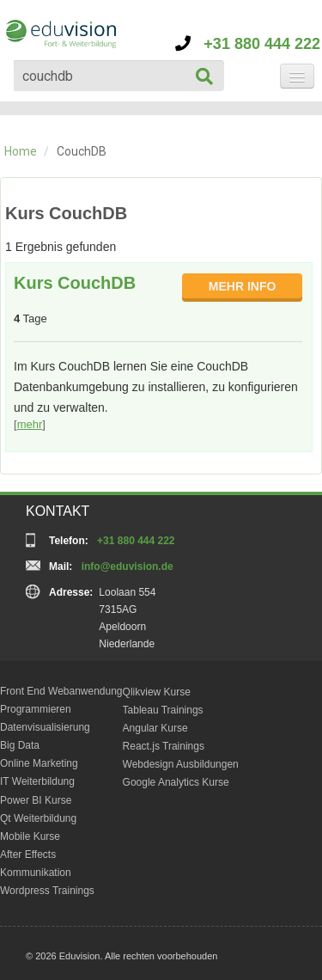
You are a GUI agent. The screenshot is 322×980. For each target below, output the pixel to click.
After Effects (28, 854)
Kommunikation (36, 873)
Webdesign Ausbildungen (181, 764)
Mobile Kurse (30, 836)
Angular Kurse (155, 728)
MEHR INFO (243, 286)
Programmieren (36, 709)
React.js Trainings (164, 746)
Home (21, 151)
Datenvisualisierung (45, 727)
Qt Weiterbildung (38, 818)
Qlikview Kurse (157, 692)
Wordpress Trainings (47, 891)
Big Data (20, 745)
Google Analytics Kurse (176, 782)
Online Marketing (39, 763)
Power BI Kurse (36, 800)
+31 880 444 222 (248, 44)
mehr (30, 424)
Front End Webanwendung (61, 691)
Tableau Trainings (163, 710)
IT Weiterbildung (37, 781)
